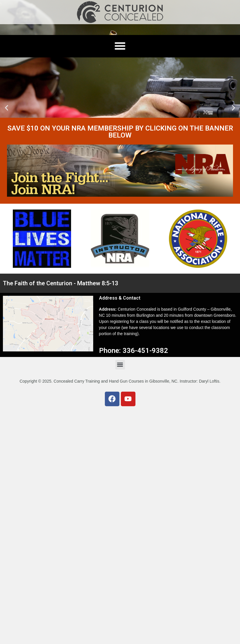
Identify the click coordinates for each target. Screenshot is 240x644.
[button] (7, 108)
